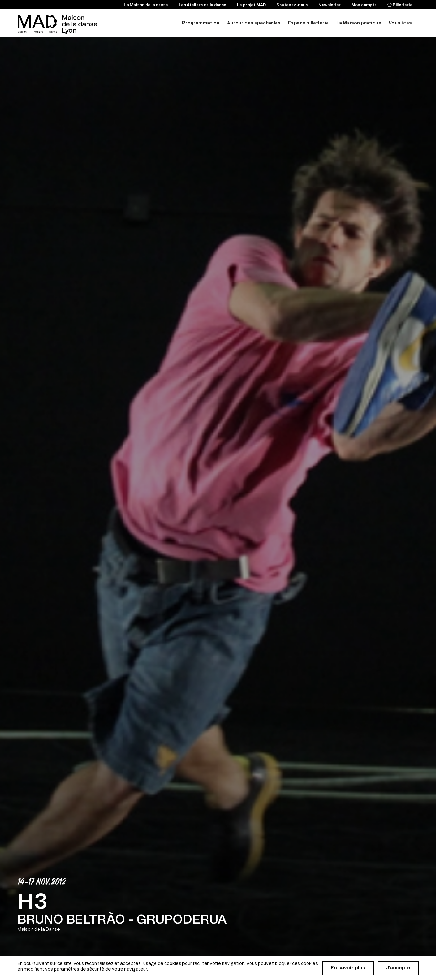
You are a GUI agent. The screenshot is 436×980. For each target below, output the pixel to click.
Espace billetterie (308, 23)
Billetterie (402, 5)
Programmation (201, 23)
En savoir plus (348, 968)
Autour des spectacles (254, 23)
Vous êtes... (402, 23)
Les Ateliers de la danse (202, 5)
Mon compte (364, 5)
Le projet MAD (251, 5)
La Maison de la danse (146, 5)
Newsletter (330, 5)
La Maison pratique (359, 23)
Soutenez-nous (292, 5)
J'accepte (398, 968)
